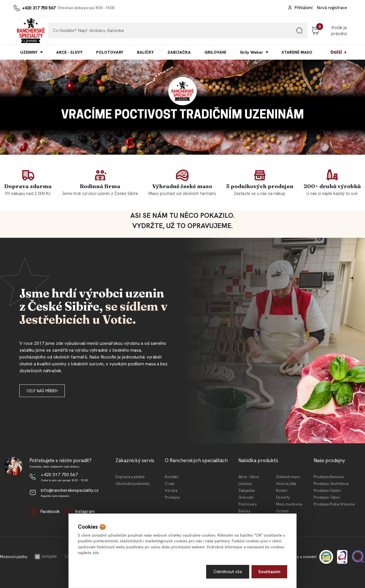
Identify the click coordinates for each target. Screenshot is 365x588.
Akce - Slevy (249, 477)
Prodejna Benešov (329, 477)
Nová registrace (332, 8)
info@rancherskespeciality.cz (70, 490)
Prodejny (172, 497)
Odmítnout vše (228, 572)
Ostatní (282, 511)
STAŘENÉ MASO (297, 52)
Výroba (171, 491)
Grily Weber (251, 52)
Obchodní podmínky (133, 484)
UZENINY (29, 52)
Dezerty (283, 497)
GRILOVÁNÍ (215, 52)
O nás (170, 484)
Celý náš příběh (42, 391)
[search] (299, 33)
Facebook (44, 512)
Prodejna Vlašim (327, 491)
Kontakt (172, 477)
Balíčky (244, 511)
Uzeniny (245, 484)
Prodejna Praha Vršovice (334, 504)
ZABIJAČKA (179, 52)
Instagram (79, 512)
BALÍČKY (145, 52)
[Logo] (31, 31)
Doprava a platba (130, 477)
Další (336, 52)
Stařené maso (288, 477)
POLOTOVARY (110, 52)
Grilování (246, 497)
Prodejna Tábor (327, 497)
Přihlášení (304, 8)
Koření (282, 491)
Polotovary (248, 504)
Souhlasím (269, 572)
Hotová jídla (286, 484)
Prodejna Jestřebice (331, 484)
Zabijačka (247, 491)
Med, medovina (289, 504)
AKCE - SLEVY (69, 52)
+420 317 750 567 (39, 8)
